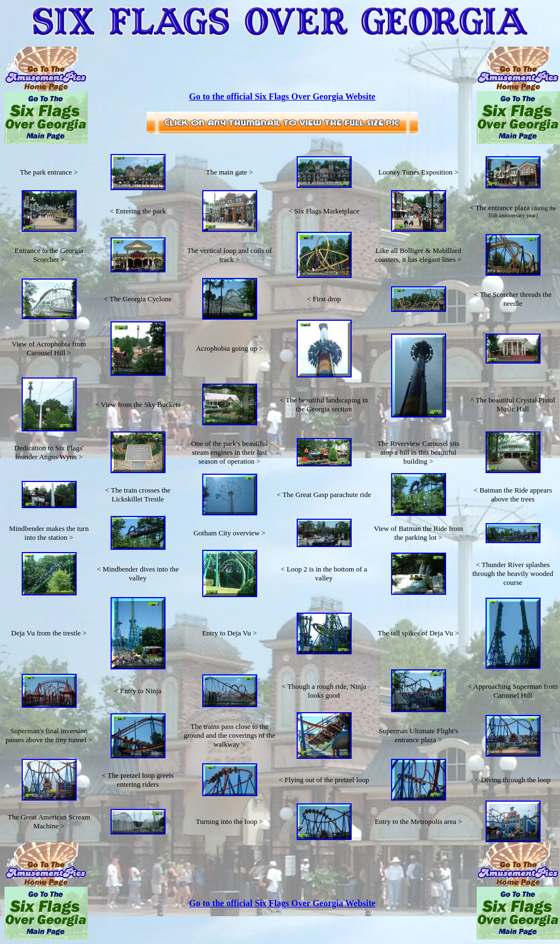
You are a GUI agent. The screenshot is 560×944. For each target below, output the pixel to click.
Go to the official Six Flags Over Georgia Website (282, 96)
